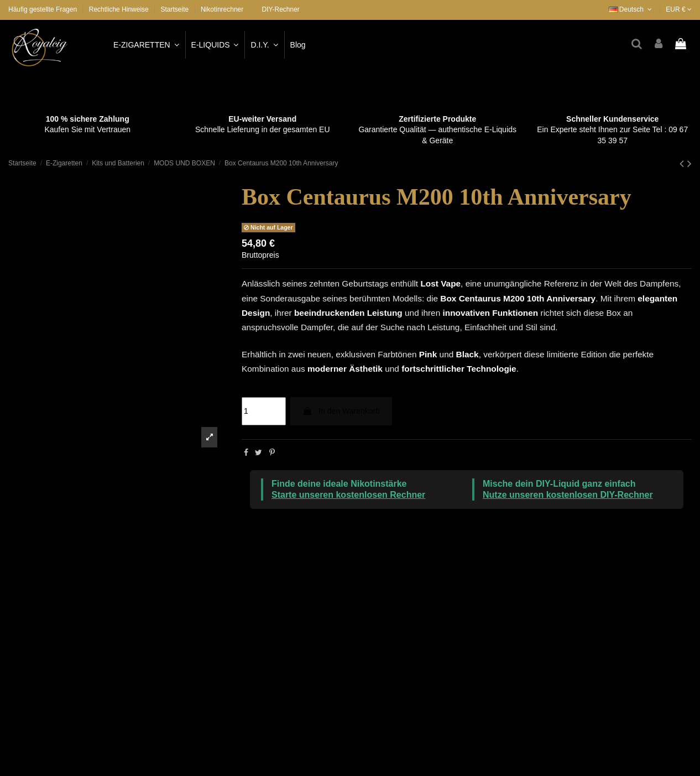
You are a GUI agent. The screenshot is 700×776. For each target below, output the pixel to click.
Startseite (174, 9)
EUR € (679, 9)
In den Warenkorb (341, 411)
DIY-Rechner (281, 9)
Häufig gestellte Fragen (43, 9)
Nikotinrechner (222, 9)
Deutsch (631, 9)
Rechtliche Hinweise (120, 9)
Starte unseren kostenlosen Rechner (348, 495)
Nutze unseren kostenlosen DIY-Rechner (568, 495)
